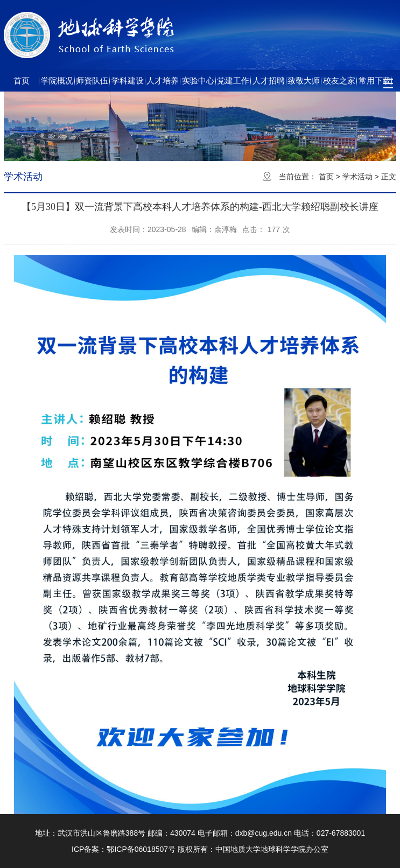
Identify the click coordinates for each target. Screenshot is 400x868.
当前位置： (298, 177)
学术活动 (357, 177)
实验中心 (198, 80)
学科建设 (128, 80)
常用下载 (375, 80)
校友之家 (339, 80)
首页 (22, 80)
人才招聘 (269, 80)
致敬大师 (304, 80)
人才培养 (163, 80)
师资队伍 (92, 80)
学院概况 (57, 80)
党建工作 (233, 80)
